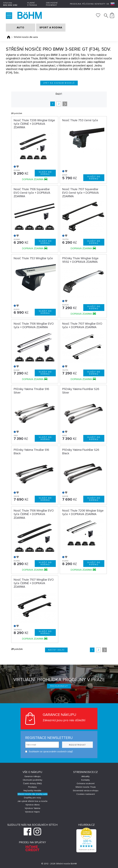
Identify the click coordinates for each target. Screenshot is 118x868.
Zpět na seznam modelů (59, 83)
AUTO (21, 28)
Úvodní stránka (9, 37)
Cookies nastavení (86, 794)
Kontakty (100, 4)
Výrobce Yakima (32, 808)
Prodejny (32, 787)
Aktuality (86, 776)
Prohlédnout (59, 686)
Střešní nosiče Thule (86, 787)
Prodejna (76, 4)
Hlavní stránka (32, 4)
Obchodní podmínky (52, 4)
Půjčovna (88, 4)
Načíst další (56, 650)
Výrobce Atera (32, 805)
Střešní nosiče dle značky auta (32, 794)
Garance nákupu (32, 776)
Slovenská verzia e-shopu (86, 791)
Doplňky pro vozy (32, 798)
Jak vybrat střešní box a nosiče (32, 801)
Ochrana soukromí (86, 783)
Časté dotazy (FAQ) (32, 783)
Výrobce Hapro (32, 812)
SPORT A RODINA (51, 28)
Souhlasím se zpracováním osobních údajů (49, 752)
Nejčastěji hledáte (32, 791)
